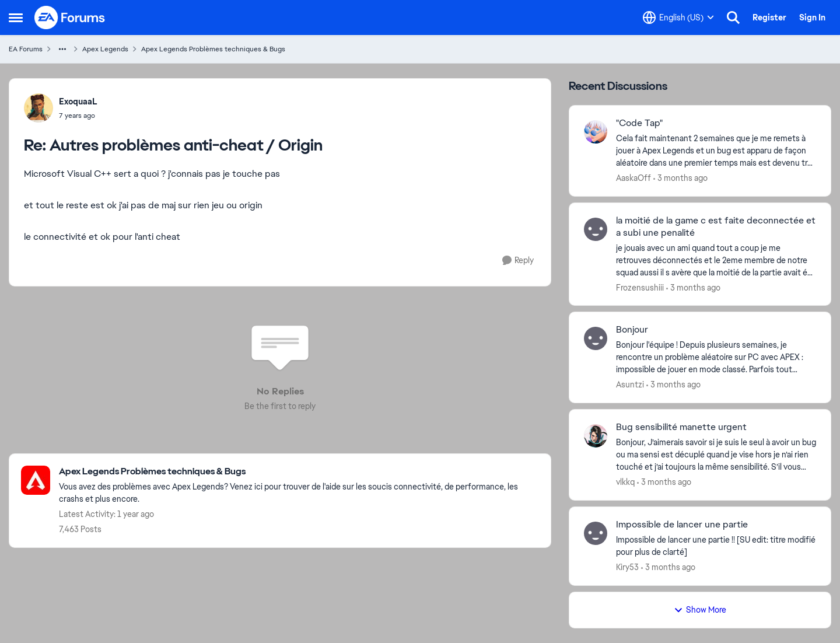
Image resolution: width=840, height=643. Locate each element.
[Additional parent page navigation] (62, 49)
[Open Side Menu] (16, 18)
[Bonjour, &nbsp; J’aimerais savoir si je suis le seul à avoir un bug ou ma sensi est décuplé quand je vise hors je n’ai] (716, 455)
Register (769, 18)
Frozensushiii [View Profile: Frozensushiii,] (640, 287)
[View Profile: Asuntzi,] (596, 338)
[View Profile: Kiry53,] (596, 533)
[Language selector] (678, 18)
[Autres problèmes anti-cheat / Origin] (78, 116)
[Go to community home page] (70, 18)
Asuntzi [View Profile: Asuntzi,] (630, 385)
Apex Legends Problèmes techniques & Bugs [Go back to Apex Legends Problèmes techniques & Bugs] (213, 49)
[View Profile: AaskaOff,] (596, 132)
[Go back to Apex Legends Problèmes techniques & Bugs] (299, 472)
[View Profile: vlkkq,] (596, 436)
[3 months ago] (680, 178)
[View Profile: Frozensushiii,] (596, 229)
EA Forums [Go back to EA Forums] (26, 49)
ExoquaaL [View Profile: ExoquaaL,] (78, 102)
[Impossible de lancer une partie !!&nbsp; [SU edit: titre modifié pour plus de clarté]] (716, 546)
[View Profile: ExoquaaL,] (38, 108)
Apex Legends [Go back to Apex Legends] (105, 49)
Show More (700, 610)
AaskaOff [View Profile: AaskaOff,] (633, 178)
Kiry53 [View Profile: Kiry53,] (627, 567)
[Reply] (518, 261)
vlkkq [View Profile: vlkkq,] (625, 482)
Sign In (812, 18)
